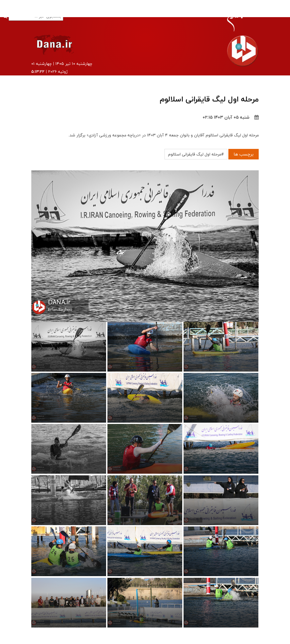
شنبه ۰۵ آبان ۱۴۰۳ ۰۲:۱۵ (231, 117)
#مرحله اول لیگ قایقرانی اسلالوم (196, 154)
